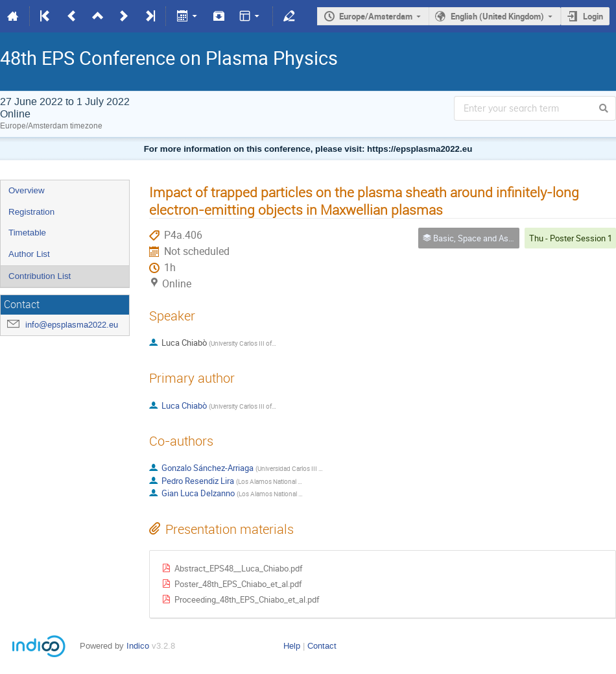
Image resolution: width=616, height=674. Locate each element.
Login (593, 16)
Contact (322, 646)
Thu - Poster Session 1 (571, 238)
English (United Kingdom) (497, 16)
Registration (31, 212)
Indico (138, 646)
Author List (29, 254)
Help (292, 646)
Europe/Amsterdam (376, 16)
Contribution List (40, 276)
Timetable (27, 233)
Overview (27, 190)
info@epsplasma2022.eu (72, 325)
